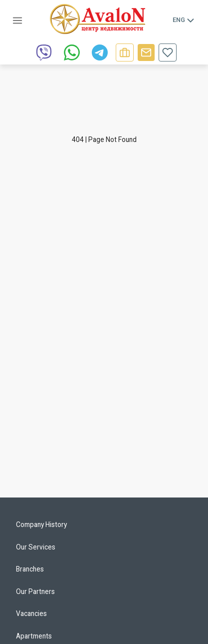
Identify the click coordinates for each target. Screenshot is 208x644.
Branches (30, 569)
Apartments (34, 636)
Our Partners (35, 591)
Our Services (36, 547)
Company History (41, 524)
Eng (184, 20)
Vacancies (31, 613)
